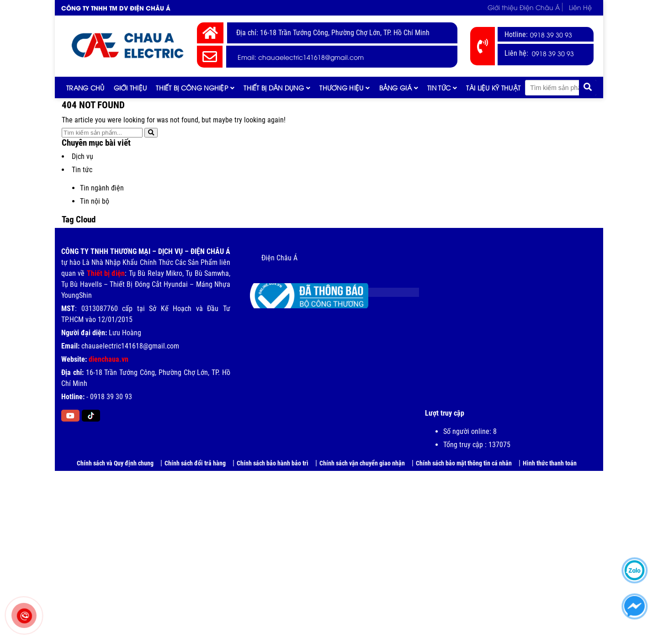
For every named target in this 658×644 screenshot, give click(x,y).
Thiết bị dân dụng (274, 87)
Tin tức (439, 87)
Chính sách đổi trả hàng (195, 463)
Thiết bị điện (106, 273)
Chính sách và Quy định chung (115, 463)
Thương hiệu (341, 87)
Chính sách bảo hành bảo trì (273, 463)
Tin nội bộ (95, 201)
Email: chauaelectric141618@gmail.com (301, 57)
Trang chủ (85, 87)
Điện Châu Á (279, 258)
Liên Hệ (580, 7)
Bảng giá (395, 87)
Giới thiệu (130, 87)
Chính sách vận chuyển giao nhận (362, 463)
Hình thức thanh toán (550, 463)
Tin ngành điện (102, 188)
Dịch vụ (82, 156)
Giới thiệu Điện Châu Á (524, 7)
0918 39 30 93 (551, 34)
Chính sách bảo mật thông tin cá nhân (464, 463)
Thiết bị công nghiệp (192, 87)
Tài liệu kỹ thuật (493, 87)
